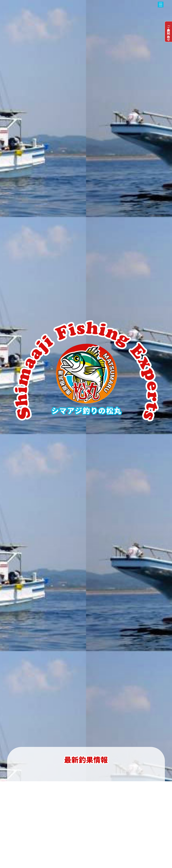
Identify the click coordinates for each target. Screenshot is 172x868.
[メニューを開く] (161, 5)
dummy (168, 32)
